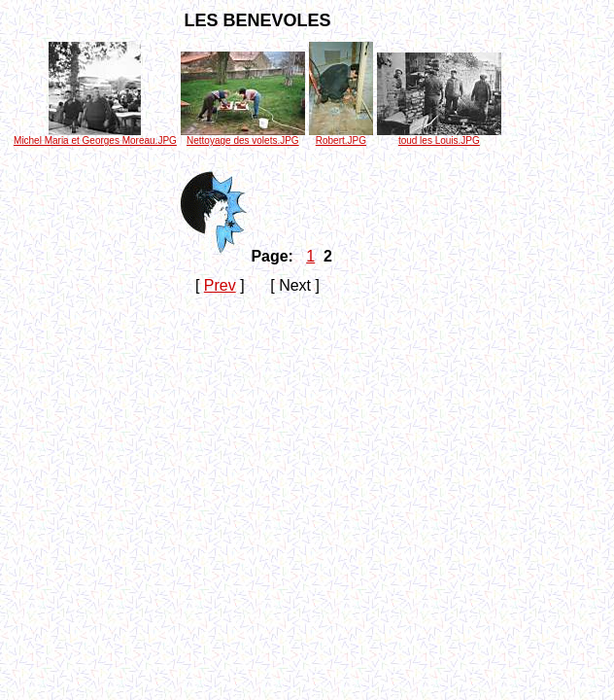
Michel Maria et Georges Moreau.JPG (95, 136)
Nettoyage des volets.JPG (243, 136)
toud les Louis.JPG (439, 136)
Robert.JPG (341, 136)
